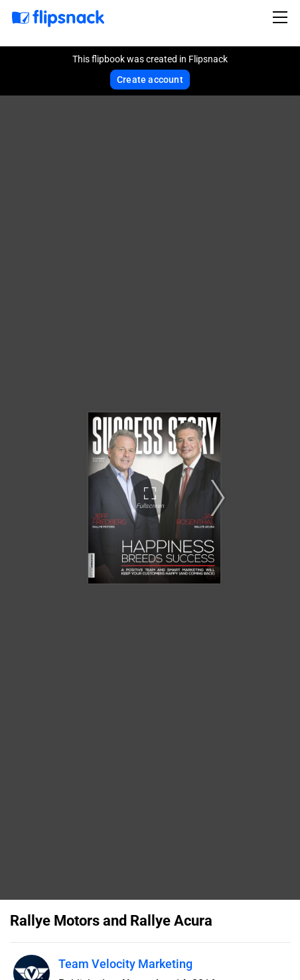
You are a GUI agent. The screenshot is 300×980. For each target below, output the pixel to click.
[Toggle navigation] (282, 17)
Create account (150, 80)
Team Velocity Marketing (125, 964)
